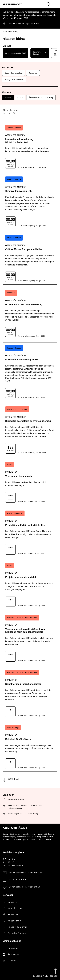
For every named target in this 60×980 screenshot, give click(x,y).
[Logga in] (42, 4)
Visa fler (14, 779)
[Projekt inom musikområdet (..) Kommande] (30, 585)
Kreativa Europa (40, 53)
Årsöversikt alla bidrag (41, 98)
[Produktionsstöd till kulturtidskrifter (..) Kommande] (30, 533)
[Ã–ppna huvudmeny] (55, 4)
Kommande (33, 73)
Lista (20, 98)
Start (5, 32)
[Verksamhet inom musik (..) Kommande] (30, 482)
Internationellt (15, 53)
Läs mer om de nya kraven (23, 24)
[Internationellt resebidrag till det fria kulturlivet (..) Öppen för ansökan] (30, 147)
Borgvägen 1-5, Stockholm (25, 887)
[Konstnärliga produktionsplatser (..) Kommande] (30, 693)
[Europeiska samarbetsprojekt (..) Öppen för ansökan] (30, 372)
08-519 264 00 (17, 880)
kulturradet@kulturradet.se (26, 873)
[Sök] (49, 4)
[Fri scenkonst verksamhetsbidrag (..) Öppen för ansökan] (30, 313)
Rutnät (8, 98)
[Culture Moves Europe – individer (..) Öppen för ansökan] (30, 258)
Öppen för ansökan (14, 73)
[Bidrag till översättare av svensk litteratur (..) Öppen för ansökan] (30, 430)
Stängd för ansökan (14, 80)
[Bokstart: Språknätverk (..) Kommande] (30, 747)
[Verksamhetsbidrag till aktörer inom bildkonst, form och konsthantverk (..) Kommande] (30, 638)
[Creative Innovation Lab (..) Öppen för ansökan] (30, 202)
